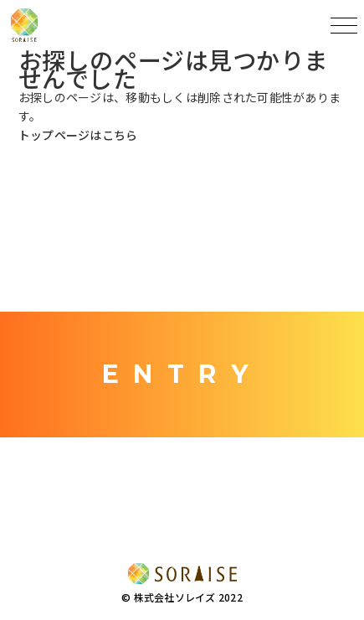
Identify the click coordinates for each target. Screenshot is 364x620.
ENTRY (182, 374)
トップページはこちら (78, 135)
